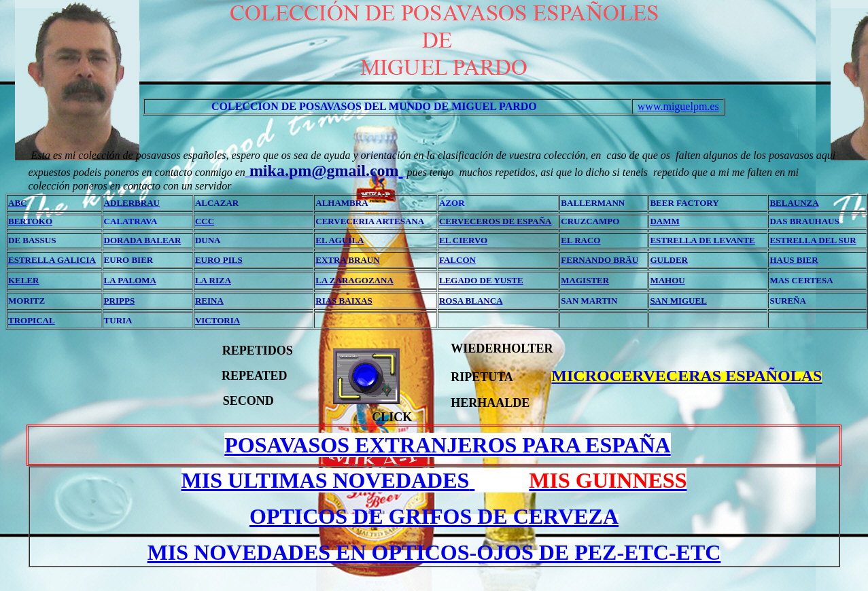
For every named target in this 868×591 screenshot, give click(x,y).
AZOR (452, 203)
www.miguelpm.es (678, 106)
